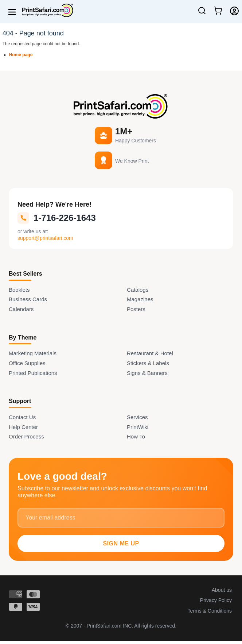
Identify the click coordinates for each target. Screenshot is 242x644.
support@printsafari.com (45, 238)
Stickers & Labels (148, 363)
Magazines (140, 299)
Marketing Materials (33, 353)
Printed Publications (33, 373)
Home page (21, 55)
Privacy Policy (216, 600)
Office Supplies (27, 363)
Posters (136, 309)
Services (137, 417)
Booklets (19, 290)
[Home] (45, 10)
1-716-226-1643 (57, 218)
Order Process (26, 436)
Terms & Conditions (210, 611)
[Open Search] (202, 14)
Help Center (23, 427)
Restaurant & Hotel (150, 353)
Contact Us (22, 417)
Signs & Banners (147, 373)
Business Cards (28, 299)
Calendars (21, 309)
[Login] (234, 11)
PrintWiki (138, 427)
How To (136, 436)
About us (222, 590)
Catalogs (138, 290)
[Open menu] (12, 12)
